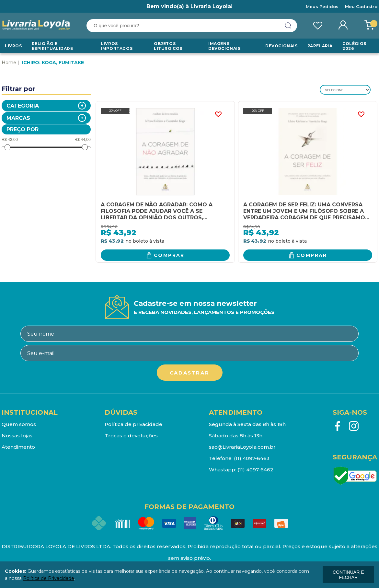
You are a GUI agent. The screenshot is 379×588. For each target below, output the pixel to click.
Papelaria (320, 46)
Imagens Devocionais (224, 46)
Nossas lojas (17, 436)
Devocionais (281, 46)
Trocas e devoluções (131, 436)
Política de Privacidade (49, 578)
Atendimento (18, 447)
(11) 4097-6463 (252, 458)
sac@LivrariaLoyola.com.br (242, 447)
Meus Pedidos (322, 6)
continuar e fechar (348, 575)
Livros (13, 46)
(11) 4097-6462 (255, 470)
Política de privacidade (133, 424)
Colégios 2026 (354, 46)
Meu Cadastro (361, 6)
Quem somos (19, 424)
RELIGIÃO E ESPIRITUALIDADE (52, 46)
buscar (288, 26)
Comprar (169, 255)
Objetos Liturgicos (168, 46)
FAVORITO (218, 114)
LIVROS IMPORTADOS (117, 46)
